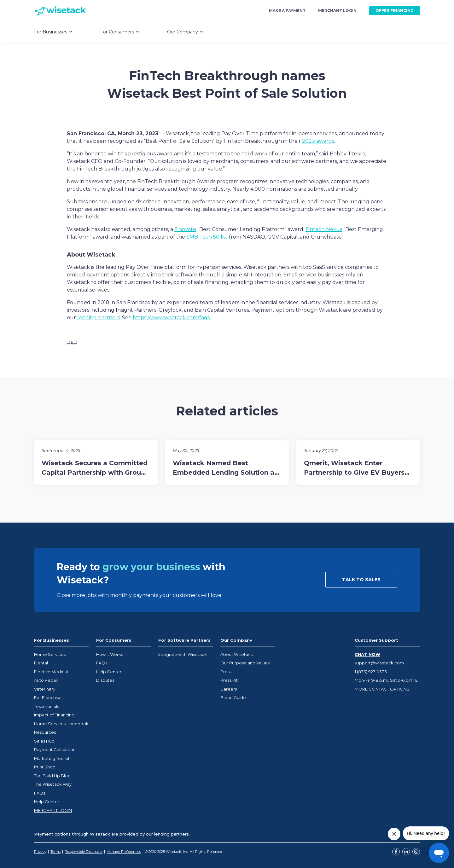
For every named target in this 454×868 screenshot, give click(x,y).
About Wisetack (237, 654)
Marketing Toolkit (52, 758)
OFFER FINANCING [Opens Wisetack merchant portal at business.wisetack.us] (395, 11)
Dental (41, 663)
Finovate (185, 229)
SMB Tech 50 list (207, 237)
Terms (55, 852)
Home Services (50, 654)
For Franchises (49, 697)
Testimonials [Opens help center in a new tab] (47, 706)
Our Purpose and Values (245, 663)
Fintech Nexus (324, 229)
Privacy (40, 852)
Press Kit (229, 680)
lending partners (98, 318)
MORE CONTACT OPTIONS (382, 689)
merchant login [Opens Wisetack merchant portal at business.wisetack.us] (337, 11)
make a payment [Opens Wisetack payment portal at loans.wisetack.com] (287, 11)
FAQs (40, 793)
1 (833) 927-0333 (371, 672)
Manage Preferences (124, 852)
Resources (45, 732)
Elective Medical (51, 672)
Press (226, 672)
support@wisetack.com (379, 663)
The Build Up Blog (52, 776)
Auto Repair (46, 680)
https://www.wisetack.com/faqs (171, 318)
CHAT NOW (367, 654)
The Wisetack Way (53, 784)
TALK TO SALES (361, 580)
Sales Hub (44, 741)
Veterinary (45, 689)
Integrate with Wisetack (183, 654)
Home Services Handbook (61, 724)
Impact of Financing (54, 715)
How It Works (110, 654)
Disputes (105, 680)
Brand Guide (233, 697)
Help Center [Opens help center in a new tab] (47, 801)
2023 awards (318, 141)
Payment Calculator (54, 749)
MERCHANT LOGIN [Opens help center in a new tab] (53, 810)
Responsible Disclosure (84, 852)
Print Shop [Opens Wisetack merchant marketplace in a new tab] (45, 767)
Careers (229, 689)
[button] (53, 32)
